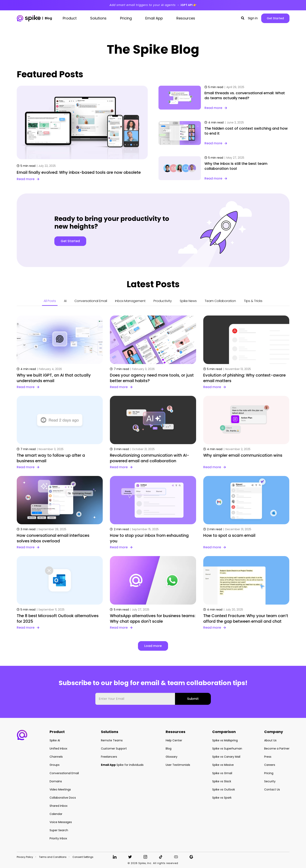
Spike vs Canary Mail (226, 757)
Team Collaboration (220, 301)
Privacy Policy (25, 857)
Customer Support (114, 749)
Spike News (188, 301)
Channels (56, 757)
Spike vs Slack (222, 781)
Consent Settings (83, 857)
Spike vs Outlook (224, 789)
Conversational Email (91, 301)
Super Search (59, 830)
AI (65, 301)
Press (268, 757)
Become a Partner (277, 749)
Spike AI (55, 740)
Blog (169, 749)
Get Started (275, 18)
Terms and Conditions (53, 857)
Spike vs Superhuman (227, 749)
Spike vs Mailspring (225, 740)
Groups (55, 765)
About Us (270, 740)
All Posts (50, 301)
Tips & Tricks (253, 301)
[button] (243, 18)
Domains (56, 781)
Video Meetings (60, 789)
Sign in (253, 18)
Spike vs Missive (223, 765)
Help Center (174, 740)
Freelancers (109, 757)
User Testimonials (178, 765)
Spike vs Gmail (222, 773)
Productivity (163, 301)
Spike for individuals (122, 765)
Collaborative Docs (63, 798)
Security (270, 781)
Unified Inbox (58, 749)
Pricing (269, 773)
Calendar (56, 814)
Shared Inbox (59, 806)
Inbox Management (130, 301)
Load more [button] (153, 646)
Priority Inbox (58, 838)
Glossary (172, 757)
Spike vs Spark (222, 798)
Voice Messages (61, 822)
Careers (270, 765)
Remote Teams (112, 740)
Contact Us (272, 789)
